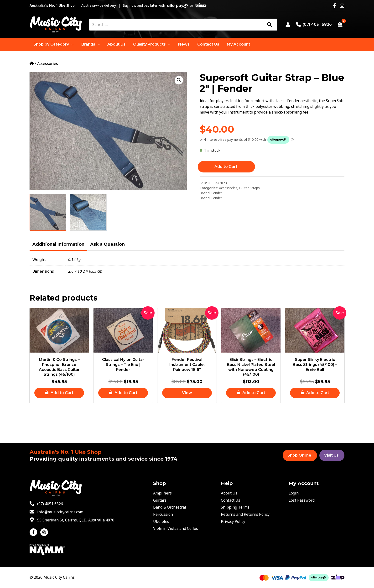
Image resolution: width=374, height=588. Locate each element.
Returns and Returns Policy (245, 514)
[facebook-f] (34, 532)
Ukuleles (161, 521)
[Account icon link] (288, 25)
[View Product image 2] (88, 212)
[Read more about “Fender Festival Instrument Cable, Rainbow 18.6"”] (187, 393)
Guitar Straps (249, 188)
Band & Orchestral (170, 507)
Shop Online (299, 455)
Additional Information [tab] (58, 244)
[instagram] (45, 532)
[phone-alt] (46, 504)
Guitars (160, 500)
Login (294, 493)
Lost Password (302, 500)
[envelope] (56, 512)
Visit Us (331, 455)
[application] (71, 44)
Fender (217, 193)
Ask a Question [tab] (107, 244)
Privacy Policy (233, 521)
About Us (229, 493)
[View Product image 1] (48, 212)
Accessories (48, 63)
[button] (54, 44)
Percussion (163, 514)
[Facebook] (334, 6)
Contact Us (231, 500)
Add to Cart (226, 167)
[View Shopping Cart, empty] (340, 25)
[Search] (270, 25)
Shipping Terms (235, 507)
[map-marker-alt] (72, 520)
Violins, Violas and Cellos (176, 528)
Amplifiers (162, 493)
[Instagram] (342, 6)
